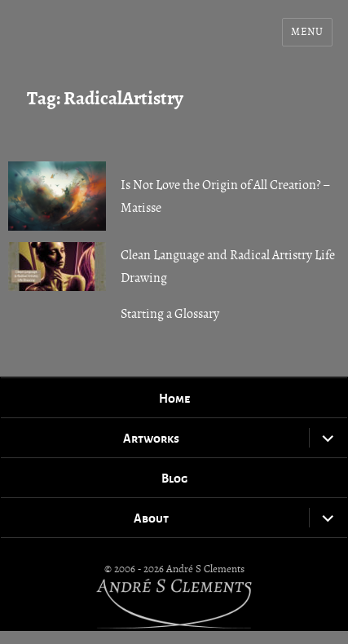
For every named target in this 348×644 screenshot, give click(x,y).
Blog (174, 478)
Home (174, 398)
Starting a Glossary (170, 314)
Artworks (151, 438)
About (151, 518)
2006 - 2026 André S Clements (179, 569)
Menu (307, 32)
